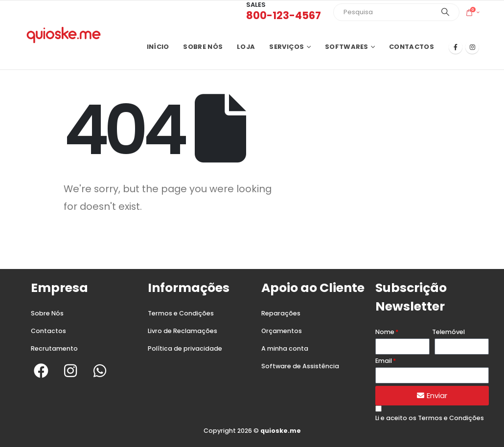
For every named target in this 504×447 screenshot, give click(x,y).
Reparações (281, 313)
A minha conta (285, 348)
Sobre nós (203, 47)
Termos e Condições (181, 313)
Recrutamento (54, 348)
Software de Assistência (300, 366)
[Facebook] (456, 47)
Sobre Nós (47, 313)
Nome (385, 332)
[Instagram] (472, 47)
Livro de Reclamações (183, 331)
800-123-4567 (284, 15)
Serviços (286, 47)
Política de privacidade (185, 348)
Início (158, 47)
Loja (246, 47)
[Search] (445, 12)
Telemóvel (448, 332)
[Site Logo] (64, 35)
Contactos (412, 47)
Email (384, 361)
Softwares (347, 47)
